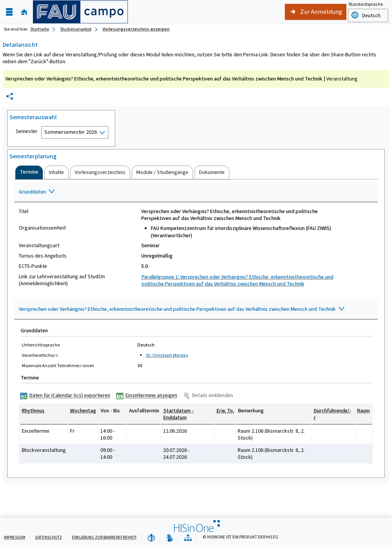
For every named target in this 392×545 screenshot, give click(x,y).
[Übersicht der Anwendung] (188, 538)
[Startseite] (24, 12)
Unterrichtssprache (41, 345)
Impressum (15, 538)
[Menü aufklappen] (9, 12)
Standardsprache (366, 4)
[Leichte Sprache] (151, 538)
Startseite (40, 29)
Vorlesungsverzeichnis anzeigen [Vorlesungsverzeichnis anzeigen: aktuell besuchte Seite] (136, 29)
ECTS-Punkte (33, 266)
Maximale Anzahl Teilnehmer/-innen (58, 366)
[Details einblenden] (210, 395)
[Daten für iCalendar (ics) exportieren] (67, 395)
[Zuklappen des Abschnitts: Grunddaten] (196, 192)
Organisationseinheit (42, 228)
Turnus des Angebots (43, 256)
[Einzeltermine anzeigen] (148, 395)
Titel (24, 212)
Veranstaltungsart (39, 246)
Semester (27, 131)
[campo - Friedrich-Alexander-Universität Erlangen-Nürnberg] (80, 12)
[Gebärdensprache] (170, 538)
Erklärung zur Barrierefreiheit (105, 538)
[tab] (29, 172)
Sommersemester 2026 (71, 132)
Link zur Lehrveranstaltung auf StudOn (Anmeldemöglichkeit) (62, 280)
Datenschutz (49, 538)
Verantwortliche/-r (40, 355)
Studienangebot (76, 29)
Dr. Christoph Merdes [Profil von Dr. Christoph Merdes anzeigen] (167, 355)
